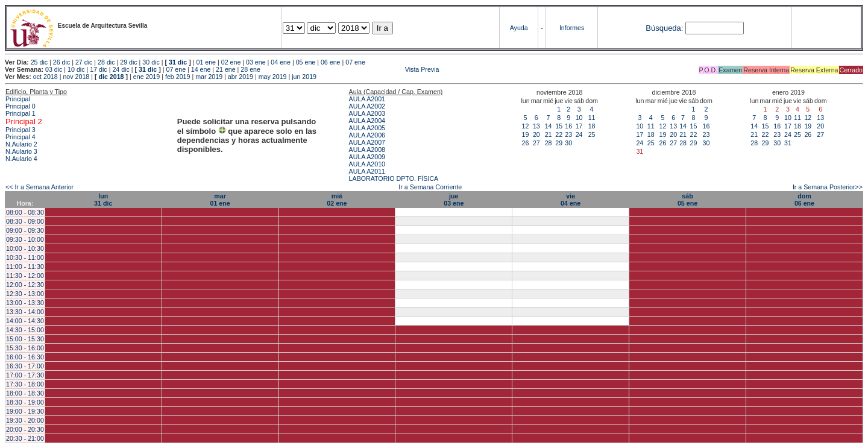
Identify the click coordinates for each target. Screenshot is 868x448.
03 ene (256, 62)
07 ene (355, 62)
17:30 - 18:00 (25, 384)
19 (526, 134)
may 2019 (273, 77)
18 (592, 126)
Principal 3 (20, 130)
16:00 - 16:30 (25, 357)
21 (549, 134)
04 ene (281, 62)
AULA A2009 (367, 157)
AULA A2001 (367, 99)
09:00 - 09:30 (25, 230)
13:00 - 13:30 (25, 303)
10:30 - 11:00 (25, 257)
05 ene (306, 62)
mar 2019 (209, 77)
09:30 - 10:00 (25, 239)
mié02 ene (337, 200)
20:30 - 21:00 (25, 438)
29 (559, 143)
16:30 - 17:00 (25, 366)
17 (579, 126)
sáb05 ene (687, 200)
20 (536, 134)
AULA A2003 (367, 113)
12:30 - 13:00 (25, 294)
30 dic (151, 62)
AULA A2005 (367, 128)
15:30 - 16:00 (25, 348)
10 (579, 118)
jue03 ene (454, 200)
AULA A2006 (367, 135)
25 (592, 134)
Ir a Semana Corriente (430, 187)
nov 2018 (76, 77)
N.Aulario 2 (21, 144)
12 (526, 126)
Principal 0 (20, 106)
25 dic (39, 62)
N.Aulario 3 (21, 151)
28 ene (250, 69)
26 (526, 143)
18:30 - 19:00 (25, 402)
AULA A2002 (367, 106)
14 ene (201, 69)
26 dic (61, 62)
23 (568, 134)
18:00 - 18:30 (25, 393)
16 (568, 126)
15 (559, 126)
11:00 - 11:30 (25, 267)
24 (579, 134)
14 (549, 126)
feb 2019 (178, 77)
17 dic (98, 69)
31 (788, 143)
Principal (18, 99)
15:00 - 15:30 (25, 339)
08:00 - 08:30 (25, 212)
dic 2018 (111, 77)
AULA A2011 (367, 171)
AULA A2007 (367, 142)
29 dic (128, 62)
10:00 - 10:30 (25, 248)
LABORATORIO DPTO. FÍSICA (394, 178)
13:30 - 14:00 (25, 312)
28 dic (106, 62)
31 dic (178, 62)
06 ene (331, 62)
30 (568, 143)
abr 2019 (241, 77)
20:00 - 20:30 (25, 429)
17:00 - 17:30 (25, 375)
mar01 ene (220, 200)
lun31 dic (103, 200)
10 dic (76, 69)
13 (536, 126)
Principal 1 (20, 113)
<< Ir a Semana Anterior (39, 187)
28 (549, 143)
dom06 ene (804, 200)
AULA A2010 (367, 164)
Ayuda (519, 28)
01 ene (206, 62)
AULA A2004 (367, 121)
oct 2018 (46, 77)
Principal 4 (20, 137)
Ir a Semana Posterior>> (828, 187)
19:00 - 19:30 (25, 411)
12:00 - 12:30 (25, 285)
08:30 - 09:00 (25, 221)
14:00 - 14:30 (25, 321)
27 (536, 143)
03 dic (54, 69)
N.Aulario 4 (21, 159)
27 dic (84, 62)
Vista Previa (351, 69)
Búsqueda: (664, 28)
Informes (572, 28)
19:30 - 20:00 (25, 420)
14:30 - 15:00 (25, 330)
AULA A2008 (367, 150)
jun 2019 (304, 77)
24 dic (121, 69)
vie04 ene (571, 200)
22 (559, 134)
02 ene (231, 62)
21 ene (226, 69)
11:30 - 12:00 (25, 276)
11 (592, 118)
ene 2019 (146, 77)
